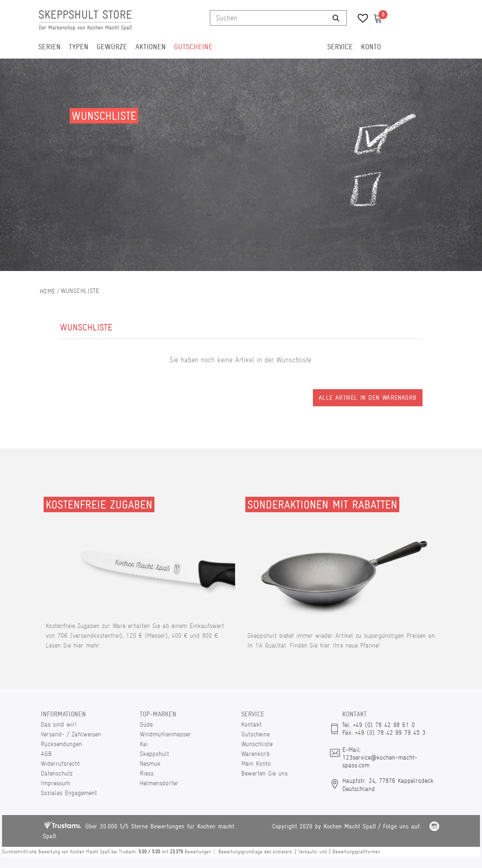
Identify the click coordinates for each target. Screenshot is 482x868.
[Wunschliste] (360, 19)
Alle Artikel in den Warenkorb (368, 398)
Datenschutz (57, 773)
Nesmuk (150, 763)
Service (340, 47)
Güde (146, 724)
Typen (79, 47)
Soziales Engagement (69, 793)
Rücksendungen (61, 744)
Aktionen (151, 47)
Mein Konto (256, 763)
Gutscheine (193, 47)
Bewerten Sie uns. (265, 773)
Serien (50, 47)
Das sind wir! (59, 724)
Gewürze (112, 47)
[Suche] (336, 18)
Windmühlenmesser (165, 734)
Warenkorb (255, 754)
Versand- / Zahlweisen (71, 734)
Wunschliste (257, 744)
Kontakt (251, 724)
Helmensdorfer (159, 783)
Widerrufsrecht (60, 763)
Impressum (55, 783)
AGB (46, 754)
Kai (144, 744)
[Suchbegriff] (268, 18)
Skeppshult (154, 754)
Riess (147, 773)
